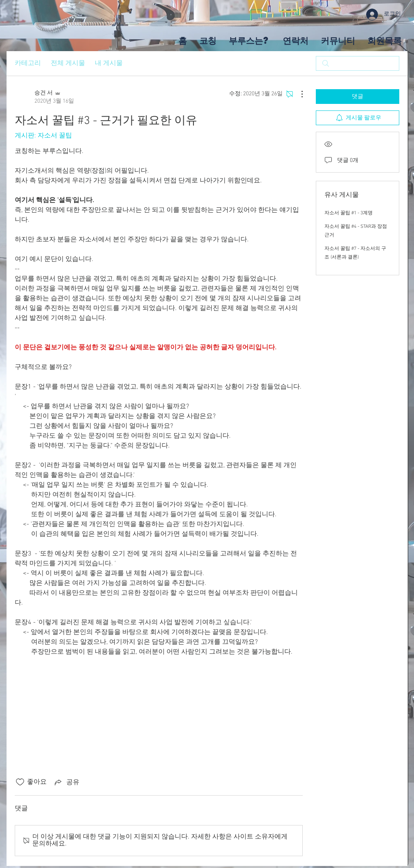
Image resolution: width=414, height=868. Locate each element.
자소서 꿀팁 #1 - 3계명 (349, 213)
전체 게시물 (68, 63)
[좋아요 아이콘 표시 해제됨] (20, 782)
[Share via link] (66, 782)
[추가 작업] (298, 94)
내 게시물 (109, 63)
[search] (358, 63)
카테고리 (28, 63)
